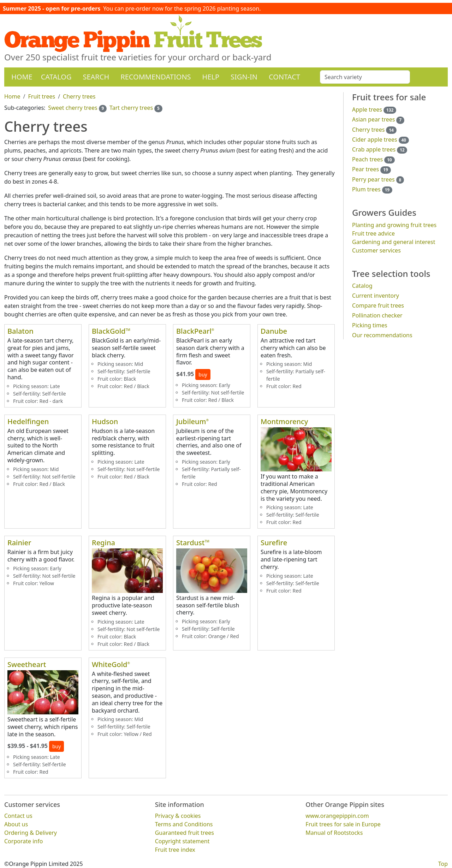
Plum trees (366, 189)
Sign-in (244, 77)
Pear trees (365, 169)
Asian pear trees (373, 119)
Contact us (18, 816)
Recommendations (156, 77)
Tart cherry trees (131, 108)
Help (211, 77)
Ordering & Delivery (31, 833)
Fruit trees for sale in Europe (343, 824)
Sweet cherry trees (73, 108)
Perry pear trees (373, 179)
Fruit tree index (175, 850)
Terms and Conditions (184, 824)
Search (96, 77)
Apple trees (367, 109)
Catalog (56, 77)
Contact (284, 77)
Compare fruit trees (378, 305)
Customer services (376, 250)
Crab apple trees (374, 149)
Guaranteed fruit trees (185, 833)
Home (22, 77)
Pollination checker (377, 315)
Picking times (370, 325)
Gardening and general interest (394, 242)
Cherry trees (368, 130)
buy (203, 374)
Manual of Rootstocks (334, 833)
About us (16, 824)
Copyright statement (182, 841)
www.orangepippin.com (337, 816)
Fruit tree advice (373, 233)
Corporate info (23, 841)
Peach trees (367, 159)
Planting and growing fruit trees (394, 225)
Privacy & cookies (178, 816)
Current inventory (376, 296)
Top (443, 864)
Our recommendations (382, 335)
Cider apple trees (375, 139)
